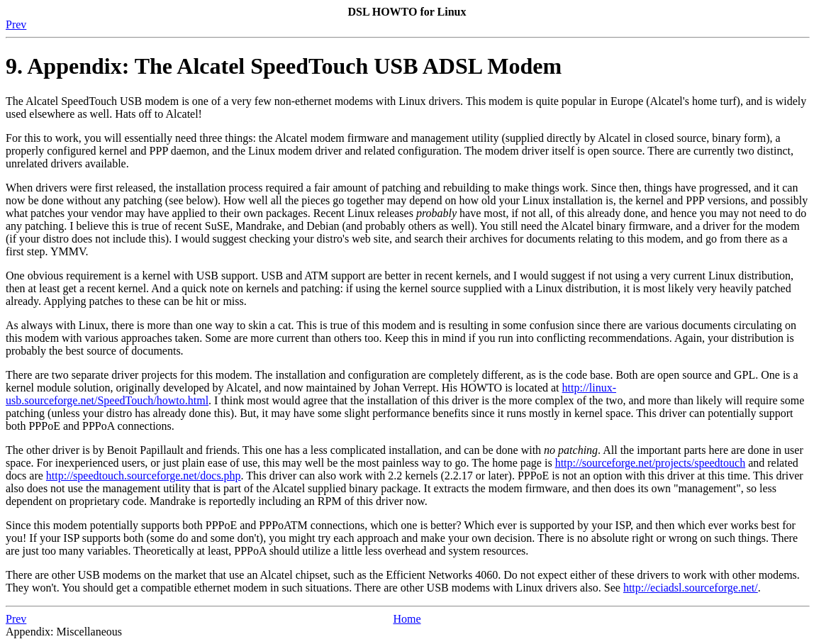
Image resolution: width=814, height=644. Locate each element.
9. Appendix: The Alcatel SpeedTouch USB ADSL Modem (284, 66)
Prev (16, 24)
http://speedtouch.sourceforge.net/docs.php (144, 476)
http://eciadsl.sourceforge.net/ (691, 588)
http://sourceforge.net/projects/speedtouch (651, 463)
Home (407, 619)
